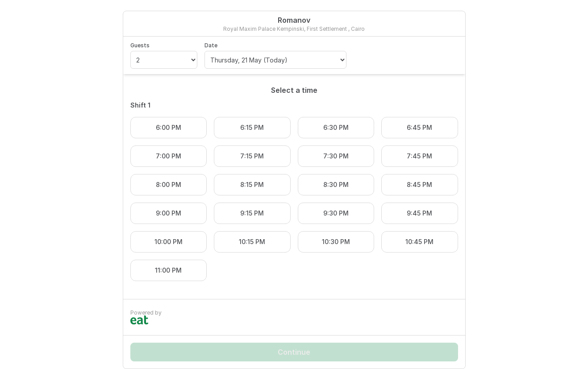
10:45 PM (419, 242)
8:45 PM (419, 184)
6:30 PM (336, 127)
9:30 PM (336, 213)
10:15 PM (252, 242)
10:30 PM (336, 242)
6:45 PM (419, 127)
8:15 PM (252, 184)
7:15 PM (252, 156)
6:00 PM (169, 127)
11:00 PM (168, 270)
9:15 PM (252, 213)
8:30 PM (336, 184)
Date (211, 45)
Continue (294, 352)
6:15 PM (252, 127)
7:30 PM (336, 156)
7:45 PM (419, 156)
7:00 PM (169, 156)
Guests (140, 45)
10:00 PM (169, 242)
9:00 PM (169, 213)
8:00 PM (169, 184)
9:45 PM (419, 213)
